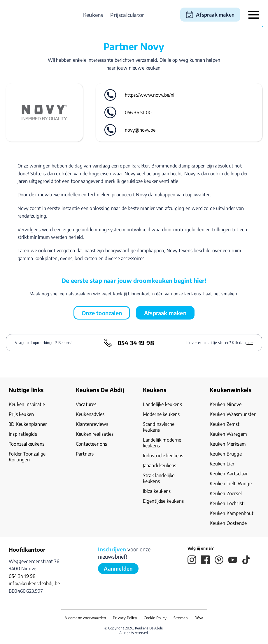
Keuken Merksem (228, 444)
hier (250, 343)
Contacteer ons (92, 444)
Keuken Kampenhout (232, 513)
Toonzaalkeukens (27, 444)
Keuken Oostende (228, 523)
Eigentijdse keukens (163, 501)
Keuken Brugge (226, 454)
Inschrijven (112, 549)
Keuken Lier (222, 464)
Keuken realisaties (95, 434)
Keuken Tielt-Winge (231, 484)
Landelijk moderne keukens (162, 443)
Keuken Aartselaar (229, 474)
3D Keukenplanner (28, 424)
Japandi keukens (160, 465)
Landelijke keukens (162, 404)
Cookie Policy (155, 618)
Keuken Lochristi (227, 503)
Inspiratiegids (23, 434)
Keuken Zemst (225, 424)
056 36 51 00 (138, 112)
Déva (199, 618)
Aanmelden (118, 568)
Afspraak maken (215, 15)
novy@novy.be (140, 130)
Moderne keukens (161, 414)
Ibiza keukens (157, 491)
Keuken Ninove (226, 404)
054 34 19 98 (136, 343)
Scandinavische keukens (159, 427)
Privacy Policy (125, 618)
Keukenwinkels (231, 390)
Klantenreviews (92, 424)
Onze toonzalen (102, 313)
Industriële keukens (163, 456)
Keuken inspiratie (27, 404)
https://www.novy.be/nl (150, 95)
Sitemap (181, 618)
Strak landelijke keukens (159, 478)
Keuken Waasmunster (233, 414)
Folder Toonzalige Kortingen (27, 457)
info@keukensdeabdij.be (34, 583)
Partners (85, 454)
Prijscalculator (127, 15)
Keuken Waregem (228, 434)
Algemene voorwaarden (85, 618)
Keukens (93, 15)
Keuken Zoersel (226, 493)
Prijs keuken (21, 414)
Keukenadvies (90, 414)
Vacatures (86, 404)
